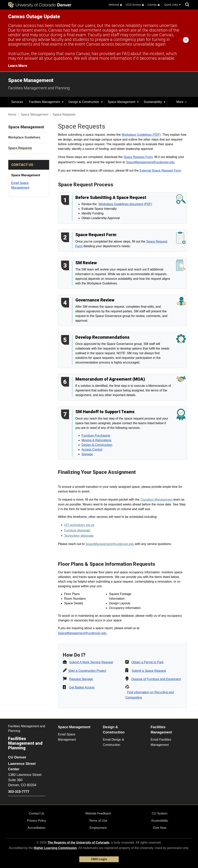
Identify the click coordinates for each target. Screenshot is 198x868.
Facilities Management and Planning (39, 88)
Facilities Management (46, 102)
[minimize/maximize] (186, 40)
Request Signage (81, 679)
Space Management (31, 80)
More (182, 102)
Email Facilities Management (161, 742)
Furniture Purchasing (96, 436)
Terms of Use (98, 821)
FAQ (126, 54)
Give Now (160, 828)
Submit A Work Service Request (91, 662)
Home (12, 114)
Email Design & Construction (113, 742)
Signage (87, 454)
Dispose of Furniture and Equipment (156, 679)
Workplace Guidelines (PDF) (141, 135)
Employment (98, 828)
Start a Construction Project (87, 671)
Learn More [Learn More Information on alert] (18, 66)
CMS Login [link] (99, 859)
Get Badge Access (82, 687)
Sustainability (155, 102)
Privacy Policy (37, 821)
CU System (160, 813)
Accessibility (160, 821)
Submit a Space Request (149, 671)
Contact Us (36, 813)
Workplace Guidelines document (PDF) (125, 204)
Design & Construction (86, 102)
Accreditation (37, 828)
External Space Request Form (160, 171)
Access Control (92, 450)
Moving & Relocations (97, 440)
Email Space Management (67, 737)
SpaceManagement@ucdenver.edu (150, 162)
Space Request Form (138, 157)
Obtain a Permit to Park (147, 662)
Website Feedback (98, 813)
